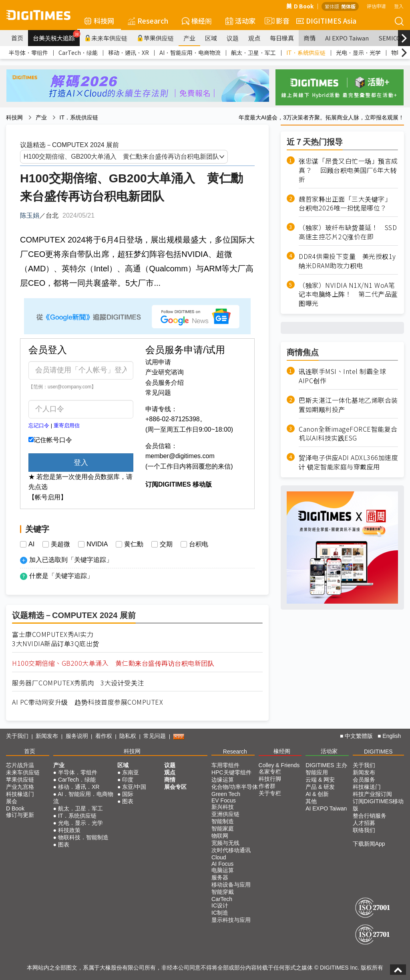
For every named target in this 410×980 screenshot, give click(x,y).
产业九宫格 (20, 787)
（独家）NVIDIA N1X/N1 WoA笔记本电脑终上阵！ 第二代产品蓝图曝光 (348, 294)
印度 (128, 780)
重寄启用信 (67, 425)
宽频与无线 (225, 843)
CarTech (222, 899)
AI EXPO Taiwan (347, 38)
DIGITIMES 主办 (326, 765)
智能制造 (223, 821)
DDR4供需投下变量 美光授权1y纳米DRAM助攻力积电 (347, 261)
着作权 (104, 736)
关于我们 (17, 736)
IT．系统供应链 (306, 53)
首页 (17, 38)
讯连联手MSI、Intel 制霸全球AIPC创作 (342, 376)
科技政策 (69, 830)
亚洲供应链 (225, 814)
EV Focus (224, 800)
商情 (310, 38)
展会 (12, 801)
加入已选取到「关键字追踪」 (71, 560)
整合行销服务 (370, 816)
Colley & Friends (279, 765)
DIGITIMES (378, 752)
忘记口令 (39, 425)
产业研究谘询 (165, 372)
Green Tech (226, 794)
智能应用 (317, 772)
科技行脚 (270, 779)
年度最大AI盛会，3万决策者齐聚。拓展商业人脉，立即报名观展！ (321, 117)
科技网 (99, 21)
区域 (211, 38)
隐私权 (128, 736)
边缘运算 (223, 780)
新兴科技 (223, 807)
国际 (128, 794)
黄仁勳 (134, 544)
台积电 (199, 544)
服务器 (220, 877)
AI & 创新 (317, 794)
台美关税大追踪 (56, 36)
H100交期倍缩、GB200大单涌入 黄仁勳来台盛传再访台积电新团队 (113, 663)
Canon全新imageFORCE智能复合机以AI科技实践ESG (348, 434)
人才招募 (364, 823)
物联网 (220, 836)
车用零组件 (225, 765)
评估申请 (376, 6)
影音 (276, 21)
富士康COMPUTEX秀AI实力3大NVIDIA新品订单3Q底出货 (56, 639)
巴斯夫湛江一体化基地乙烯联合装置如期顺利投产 (348, 405)
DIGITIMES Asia (326, 21)
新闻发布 (47, 736)
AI (31, 544)
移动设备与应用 (231, 885)
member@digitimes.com (180, 456)
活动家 (240, 21)
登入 (399, 6)
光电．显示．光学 (358, 53)
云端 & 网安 (320, 780)
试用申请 (158, 362)
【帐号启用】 (48, 497)
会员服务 (364, 780)
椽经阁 (197, 21)
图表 (64, 845)
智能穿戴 (223, 892)
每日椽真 (282, 38)
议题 (233, 38)
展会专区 (175, 787)
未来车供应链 (106, 38)
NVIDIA (97, 544)
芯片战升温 (20, 765)
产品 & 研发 (320, 787)
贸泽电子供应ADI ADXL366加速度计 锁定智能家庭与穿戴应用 (348, 462)
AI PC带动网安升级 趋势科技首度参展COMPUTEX (87, 702)
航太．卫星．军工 (253, 53)
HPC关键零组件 (231, 772)
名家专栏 (270, 772)
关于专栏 (270, 793)
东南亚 (131, 772)
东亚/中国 (134, 787)
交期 (166, 544)
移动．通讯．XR (129, 53)
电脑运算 (223, 870)
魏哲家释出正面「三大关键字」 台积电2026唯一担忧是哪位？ (347, 204)
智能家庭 (223, 828)
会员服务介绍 (165, 383)
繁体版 (332, 6)
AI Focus (222, 864)
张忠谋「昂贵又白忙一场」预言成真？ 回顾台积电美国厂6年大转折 (348, 170)
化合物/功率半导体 (235, 787)
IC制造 (220, 913)
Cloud (219, 857)
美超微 (60, 544)
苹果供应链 (155, 38)
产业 (189, 38)
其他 (311, 801)
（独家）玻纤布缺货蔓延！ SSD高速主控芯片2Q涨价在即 (348, 232)
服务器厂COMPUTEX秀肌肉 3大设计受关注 (78, 683)
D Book (300, 6)
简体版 (348, 6)
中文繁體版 (359, 736)
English (392, 736)
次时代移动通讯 (231, 850)
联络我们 (364, 830)
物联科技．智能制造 (83, 837)
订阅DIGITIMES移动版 (378, 805)
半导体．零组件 (28, 53)
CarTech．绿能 (78, 53)
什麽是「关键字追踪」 (61, 576)
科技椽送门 (20, 794)
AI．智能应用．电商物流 (190, 53)
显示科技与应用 (231, 920)
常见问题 (158, 393)
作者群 (267, 786)
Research (148, 21)
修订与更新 (20, 815)
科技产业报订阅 (372, 794)
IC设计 (220, 905)
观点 (254, 38)
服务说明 (77, 736)
